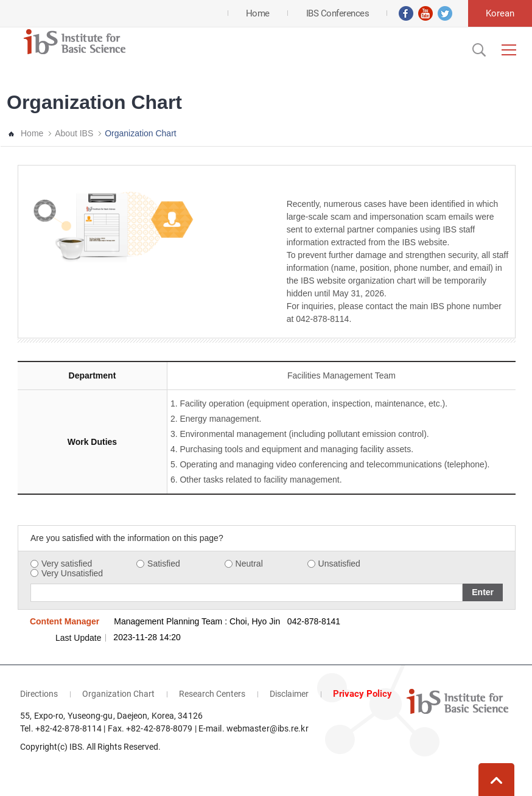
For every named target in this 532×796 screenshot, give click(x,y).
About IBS (74, 133)
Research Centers (212, 694)
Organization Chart (141, 133)
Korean (500, 13)
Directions (39, 694)
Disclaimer (289, 694)
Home (32, 133)
